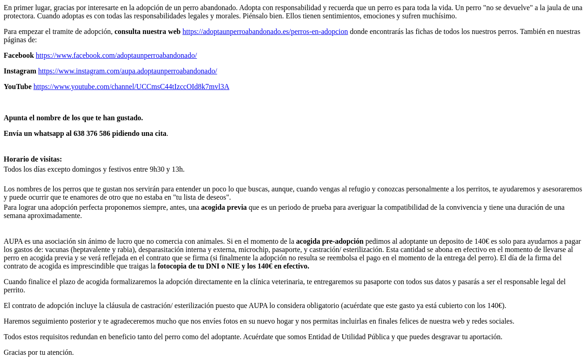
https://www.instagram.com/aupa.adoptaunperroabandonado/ (128, 71)
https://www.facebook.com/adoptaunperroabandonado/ (116, 55)
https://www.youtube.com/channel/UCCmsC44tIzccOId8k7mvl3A (131, 87)
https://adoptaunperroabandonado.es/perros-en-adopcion (265, 31)
